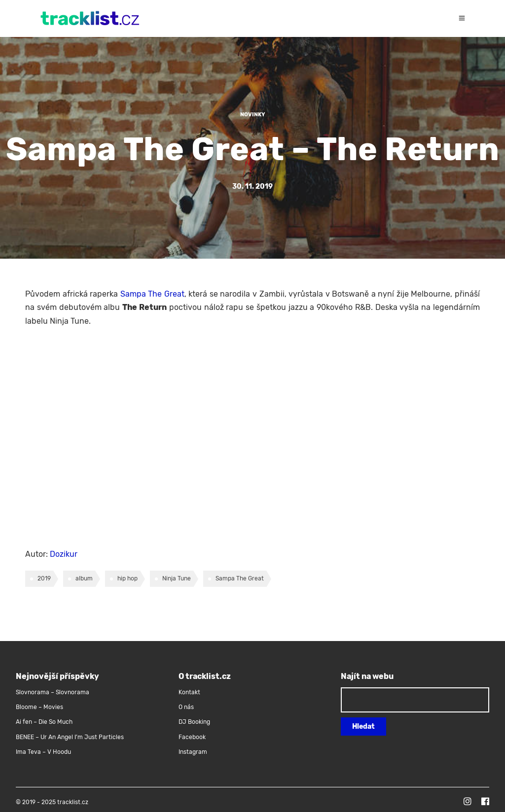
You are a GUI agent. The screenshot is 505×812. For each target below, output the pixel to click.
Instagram (193, 752)
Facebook (192, 737)
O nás (186, 707)
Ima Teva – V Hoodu (43, 752)
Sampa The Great (152, 294)
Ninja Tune (177, 578)
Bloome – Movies (39, 707)
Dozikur (64, 554)
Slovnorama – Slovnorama (53, 692)
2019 (44, 578)
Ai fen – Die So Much (44, 722)
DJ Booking (194, 722)
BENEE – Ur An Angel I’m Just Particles (71, 737)
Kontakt (189, 692)
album (84, 578)
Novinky (253, 115)
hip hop (127, 578)
